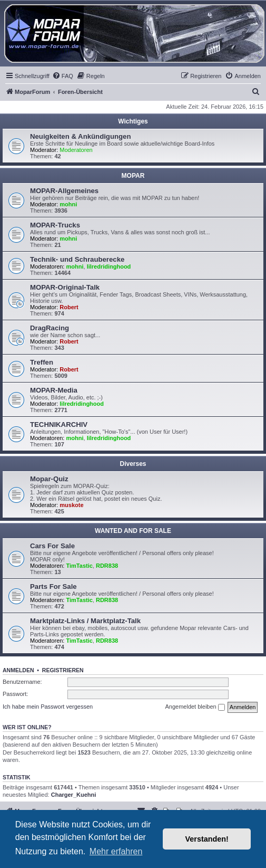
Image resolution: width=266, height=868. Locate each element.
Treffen (42, 362)
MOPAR (133, 176)
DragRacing (50, 328)
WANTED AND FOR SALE (133, 531)
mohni (68, 204)
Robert (69, 307)
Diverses (133, 464)
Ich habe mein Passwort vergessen (48, 707)
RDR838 (107, 566)
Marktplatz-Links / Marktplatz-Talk (85, 621)
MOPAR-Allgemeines (64, 191)
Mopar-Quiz (49, 479)
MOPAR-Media (54, 390)
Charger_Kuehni (74, 795)
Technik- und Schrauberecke (77, 259)
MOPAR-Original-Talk (65, 287)
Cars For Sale (52, 546)
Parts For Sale (53, 586)
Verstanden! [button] (207, 839)
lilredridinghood (109, 266)
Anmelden (18, 670)
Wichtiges (133, 121)
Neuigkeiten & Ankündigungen (80, 136)
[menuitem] (63, 76)
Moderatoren (76, 150)
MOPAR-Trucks (55, 225)
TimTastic (80, 566)
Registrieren (63, 670)
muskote (71, 505)
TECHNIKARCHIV (59, 425)
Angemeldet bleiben (195, 707)
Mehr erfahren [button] (116, 851)
